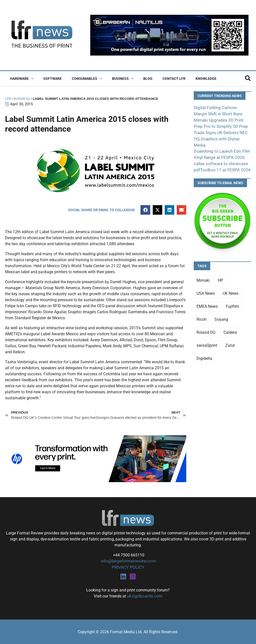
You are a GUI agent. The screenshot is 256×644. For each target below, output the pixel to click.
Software (48, 79)
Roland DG (206, 324)
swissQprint (207, 337)
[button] (29, 79)
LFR (8, 99)
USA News (206, 285)
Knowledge (186, 79)
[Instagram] (133, 576)
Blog (134, 79)
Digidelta (204, 350)
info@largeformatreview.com (128, 562)
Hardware (20, 79)
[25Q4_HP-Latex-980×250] (96, 459)
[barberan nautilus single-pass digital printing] (169, 35)
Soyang (221, 311)
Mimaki (203, 272)
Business (112, 79)
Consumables (79, 79)
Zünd (230, 337)
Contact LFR (157, 79)
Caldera (230, 324)
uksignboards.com (145, 596)
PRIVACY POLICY (128, 568)
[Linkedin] (123, 576)
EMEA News (207, 298)
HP (220, 272)
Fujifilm (232, 298)
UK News (231, 285)
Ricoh (201, 311)
